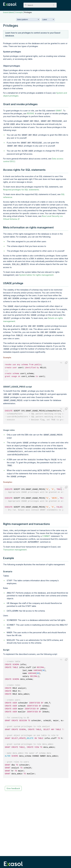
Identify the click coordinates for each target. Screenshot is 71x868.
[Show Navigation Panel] (66, 4)
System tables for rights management (36, 273)
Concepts (19, 12)
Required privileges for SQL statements (21, 188)
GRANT (59, 111)
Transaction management (15, 542)
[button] (53, 5)
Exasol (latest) (9, 12)
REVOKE (30, 113)
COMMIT (46, 529)
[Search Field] (40, 5)
